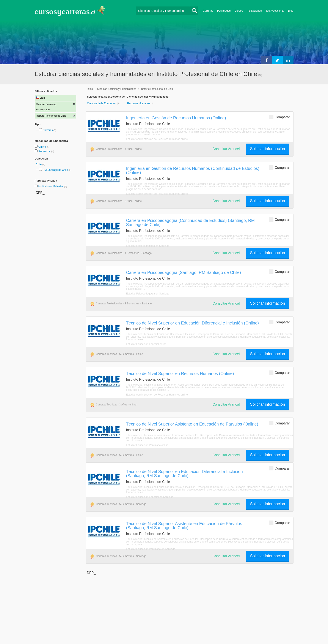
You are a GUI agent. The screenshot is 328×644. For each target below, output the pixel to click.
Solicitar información (267, 149)
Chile (39, 165)
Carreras (208, 11)
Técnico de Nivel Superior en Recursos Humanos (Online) (180, 373)
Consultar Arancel (226, 149)
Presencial (45, 151)
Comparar (279, 117)
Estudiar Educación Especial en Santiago (150, 497)
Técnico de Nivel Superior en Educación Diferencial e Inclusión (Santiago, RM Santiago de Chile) (184, 474)
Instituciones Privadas (53, 187)
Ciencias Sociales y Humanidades (117, 89)
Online (42, 147)
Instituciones (254, 11)
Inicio (90, 89)
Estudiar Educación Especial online (146, 344)
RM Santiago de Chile (55, 170)
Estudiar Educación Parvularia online (147, 445)
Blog (291, 11)
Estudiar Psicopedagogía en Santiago (148, 246)
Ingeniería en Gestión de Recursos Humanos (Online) (176, 118)
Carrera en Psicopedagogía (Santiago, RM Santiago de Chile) (184, 272)
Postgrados (224, 11)
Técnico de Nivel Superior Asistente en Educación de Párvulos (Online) (192, 424)
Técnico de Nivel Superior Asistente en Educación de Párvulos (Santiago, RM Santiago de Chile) (184, 526)
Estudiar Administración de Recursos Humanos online (157, 139)
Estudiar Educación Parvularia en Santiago (151, 549)
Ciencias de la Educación (102, 103)
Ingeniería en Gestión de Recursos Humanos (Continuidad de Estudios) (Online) (193, 170)
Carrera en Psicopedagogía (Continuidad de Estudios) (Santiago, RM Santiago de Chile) (190, 222)
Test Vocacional (275, 11)
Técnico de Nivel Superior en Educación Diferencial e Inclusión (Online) (193, 323)
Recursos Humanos (139, 103)
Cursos (239, 11)
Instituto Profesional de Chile (157, 89)
